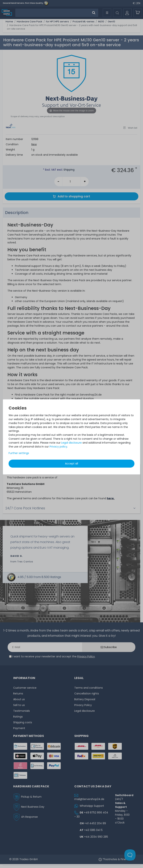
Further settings (19, 453)
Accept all (71, 464)
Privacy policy (58, 447)
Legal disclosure (71, 443)
